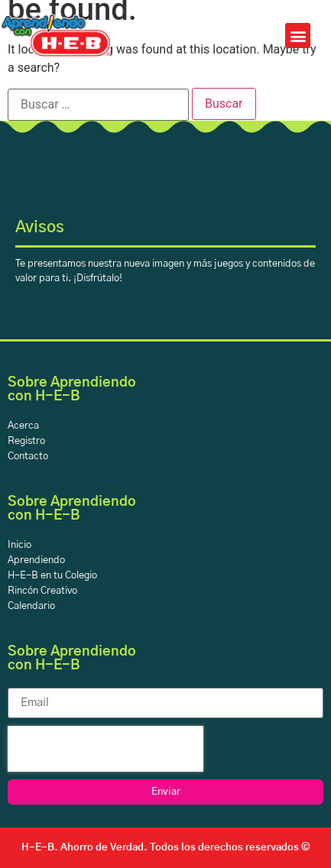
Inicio (19, 545)
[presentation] (105, 749)
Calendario (31, 606)
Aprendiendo (36, 560)
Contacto (28, 457)
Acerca (23, 426)
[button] (298, 36)
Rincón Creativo (42, 591)
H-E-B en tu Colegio (52, 576)
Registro (26, 441)
